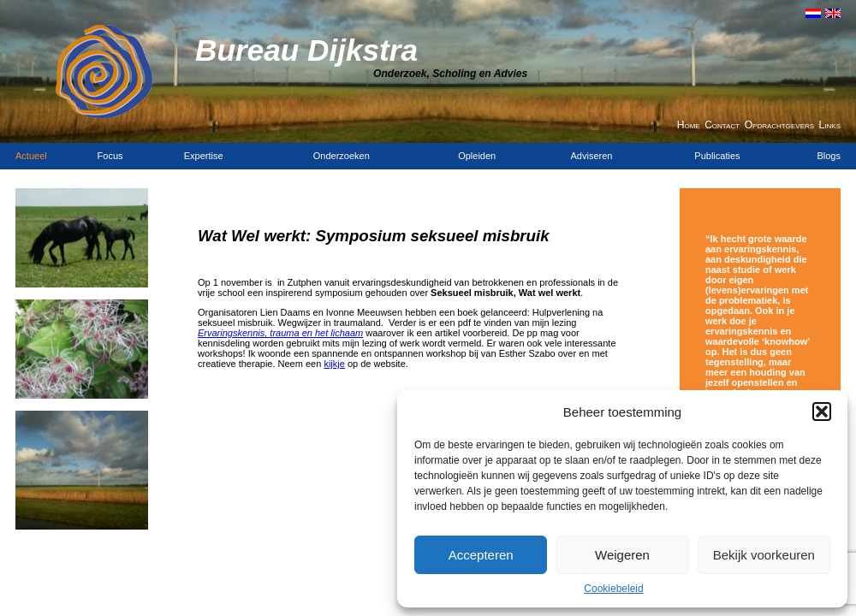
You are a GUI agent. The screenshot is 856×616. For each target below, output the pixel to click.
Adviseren (592, 156)
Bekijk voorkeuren (764, 555)
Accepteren (481, 555)
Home (689, 125)
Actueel (31, 156)
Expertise (204, 156)
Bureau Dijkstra (306, 50)
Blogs (829, 156)
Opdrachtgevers (779, 125)
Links (830, 125)
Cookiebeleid (613, 589)
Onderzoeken (342, 156)
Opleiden (477, 156)
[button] (822, 412)
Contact (722, 125)
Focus (110, 156)
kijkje (334, 364)
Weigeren (622, 555)
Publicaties (717, 156)
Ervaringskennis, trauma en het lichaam (280, 333)
